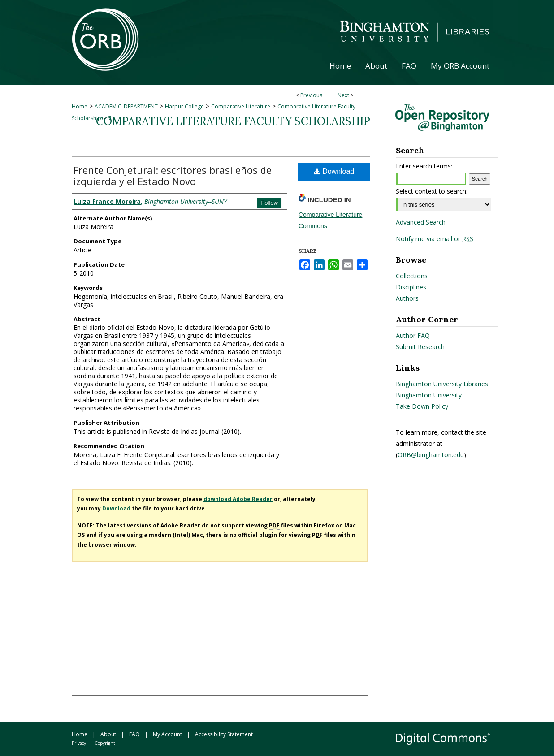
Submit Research (420, 347)
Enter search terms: (424, 166)
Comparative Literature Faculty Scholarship (233, 121)
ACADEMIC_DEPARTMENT (126, 106)
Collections (412, 276)
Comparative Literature (241, 106)
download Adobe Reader (238, 499)
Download (334, 171)
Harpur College (184, 106)
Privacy (79, 743)
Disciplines (411, 287)
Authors (407, 298)
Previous (311, 95)
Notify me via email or (435, 239)
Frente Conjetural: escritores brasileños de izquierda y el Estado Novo (173, 175)
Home (80, 106)
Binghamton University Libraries (442, 384)
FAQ (134, 734)
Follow (269, 203)
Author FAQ (413, 335)
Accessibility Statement (224, 734)
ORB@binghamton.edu (431, 455)
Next (343, 95)
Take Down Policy (422, 406)
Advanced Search (421, 222)
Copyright (105, 743)
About (108, 734)
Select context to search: (432, 191)
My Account (167, 734)
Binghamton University (429, 395)
